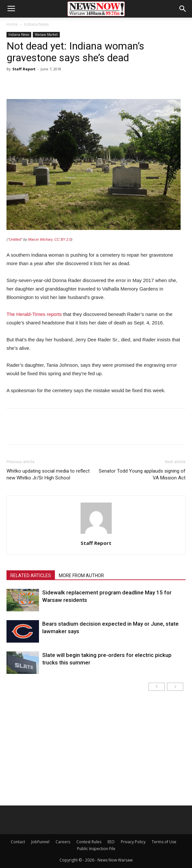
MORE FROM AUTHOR (81, 576)
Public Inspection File (96, 849)
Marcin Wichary (40, 239)
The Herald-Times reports (34, 314)
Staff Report (24, 69)
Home (12, 24)
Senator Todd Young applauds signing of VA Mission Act (142, 474)
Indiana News (36, 24)
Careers (63, 842)
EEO (111, 842)
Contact (18, 842)
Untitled (15, 239)
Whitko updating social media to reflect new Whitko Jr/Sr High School (48, 474)
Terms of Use (164, 842)
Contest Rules (89, 842)
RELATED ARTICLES (31, 576)
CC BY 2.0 (63, 239)
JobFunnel (40, 842)
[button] (183, 9)
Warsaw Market (46, 35)
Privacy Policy (133, 842)
